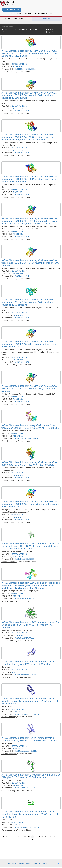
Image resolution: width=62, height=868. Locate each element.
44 (58, 837)
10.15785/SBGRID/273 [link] (18, 397)
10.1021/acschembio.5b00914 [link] (26, 675)
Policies (44, 863)
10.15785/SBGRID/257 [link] (18, 709)
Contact (38, 863)
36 (36, 837)
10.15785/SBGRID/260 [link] (18, 670)
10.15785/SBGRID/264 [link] (18, 594)
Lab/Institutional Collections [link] (15, 19)
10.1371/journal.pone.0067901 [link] (26, 438)
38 (42, 837)
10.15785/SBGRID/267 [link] (18, 515)
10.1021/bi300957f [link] (22, 111)
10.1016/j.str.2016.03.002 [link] (24, 559)
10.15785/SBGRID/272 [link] (18, 434)
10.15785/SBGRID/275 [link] (18, 313)
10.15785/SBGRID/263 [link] (18, 633)
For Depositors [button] (41, 14)
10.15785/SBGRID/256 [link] (18, 746)
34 (29, 837)
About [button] (20, 14)
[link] (31, 53)
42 (51, 837)
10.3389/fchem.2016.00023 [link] (25, 69)
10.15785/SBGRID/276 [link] (18, 271)
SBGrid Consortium (10, 863)
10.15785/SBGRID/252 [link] (18, 822)
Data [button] (12, 14)
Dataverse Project (24, 863)
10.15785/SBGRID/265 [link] (18, 554)
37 (39, 837)
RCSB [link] (16, 67)
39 (46, 837)
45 (29, 839)
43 (54, 837)
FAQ (32, 863)
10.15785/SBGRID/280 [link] (18, 148)
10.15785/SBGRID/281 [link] (18, 106)
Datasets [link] (47, 19)
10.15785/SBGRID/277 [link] (18, 232)
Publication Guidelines (12, 10)
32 (22, 837)
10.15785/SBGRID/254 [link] (18, 783)
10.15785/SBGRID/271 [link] (18, 473)
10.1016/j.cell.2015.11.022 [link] (25, 788)
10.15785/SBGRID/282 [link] (18, 64)
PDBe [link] (21, 67)
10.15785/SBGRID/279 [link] (18, 190)
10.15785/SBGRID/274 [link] (18, 357)
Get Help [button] (29, 14)
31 (19, 837)
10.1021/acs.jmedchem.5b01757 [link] (27, 714)
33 (25, 837)
